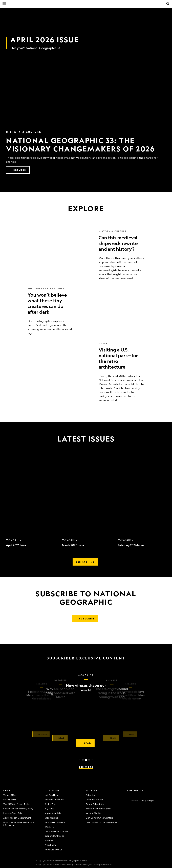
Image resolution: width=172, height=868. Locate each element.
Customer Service (94, 800)
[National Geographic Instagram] (128, 795)
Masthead (49, 840)
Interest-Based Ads (13, 813)
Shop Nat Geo (51, 818)
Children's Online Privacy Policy (18, 809)
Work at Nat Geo (94, 813)
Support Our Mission (55, 836)
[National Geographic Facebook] (135, 795)
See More (86, 767)
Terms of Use (9, 795)
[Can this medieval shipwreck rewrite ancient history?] (86, 255)
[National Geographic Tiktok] (160, 795)
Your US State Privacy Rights (17, 804)
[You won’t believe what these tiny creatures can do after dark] (86, 311)
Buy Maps (49, 809)
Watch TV (49, 827)
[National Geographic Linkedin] (153, 795)
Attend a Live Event (54, 800)
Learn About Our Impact (56, 831)
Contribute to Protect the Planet (102, 822)
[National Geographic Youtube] (147, 795)
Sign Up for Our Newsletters (100, 818)
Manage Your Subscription (99, 809)
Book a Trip (50, 804)
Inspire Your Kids (53, 813)
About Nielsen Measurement (17, 818)
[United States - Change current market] (140, 801)
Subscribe (91, 795)
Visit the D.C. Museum (55, 822)
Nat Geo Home (52, 795)
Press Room (50, 845)
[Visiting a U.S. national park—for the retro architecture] (86, 372)
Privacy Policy (10, 800)
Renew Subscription (95, 804)
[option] (32, 502)
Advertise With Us (53, 850)
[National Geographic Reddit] (166, 795)
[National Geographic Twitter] (141, 795)
